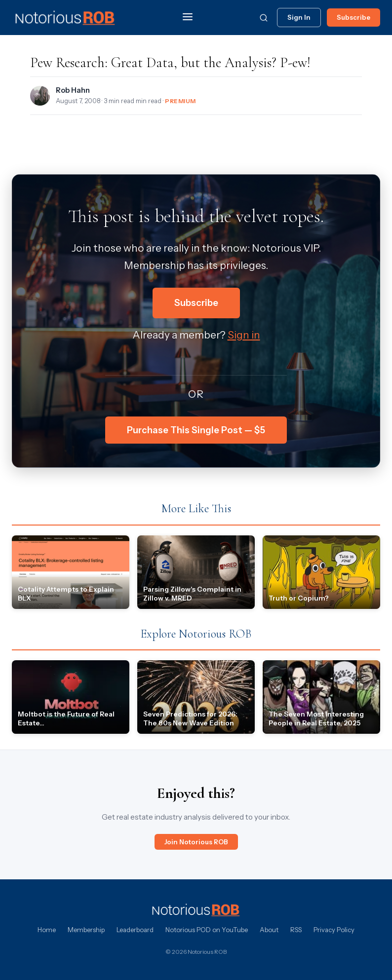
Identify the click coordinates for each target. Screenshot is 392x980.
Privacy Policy (334, 930)
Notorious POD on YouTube (207, 930)
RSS (296, 930)
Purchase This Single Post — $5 (196, 430)
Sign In (299, 17)
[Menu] (188, 18)
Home (47, 930)
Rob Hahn (73, 90)
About (269, 930)
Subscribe (353, 17)
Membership (86, 930)
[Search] (264, 18)
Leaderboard (135, 930)
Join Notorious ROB (196, 842)
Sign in (244, 335)
